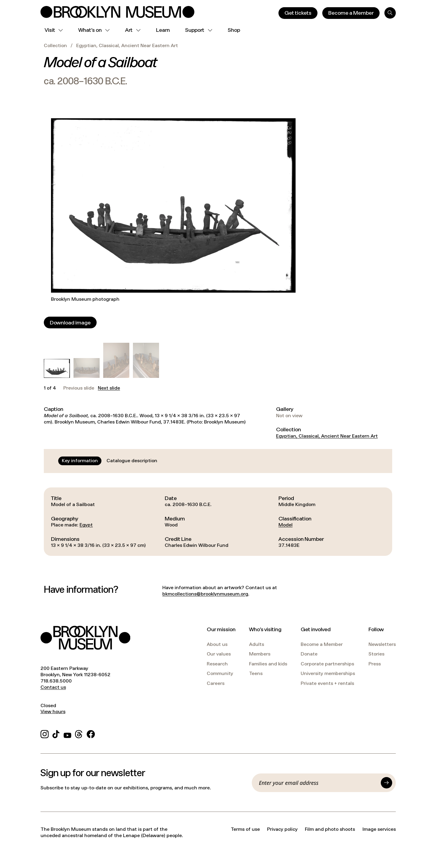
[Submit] (386, 783)
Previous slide (79, 388)
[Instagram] (45, 733)
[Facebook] (91, 733)
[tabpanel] (218, 522)
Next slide (109, 388)
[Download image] (70, 322)
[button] (57, 368)
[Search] (390, 13)
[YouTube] (68, 733)
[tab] (80, 461)
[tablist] (110, 461)
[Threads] (79, 733)
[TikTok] (56, 733)
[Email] (318, 783)
